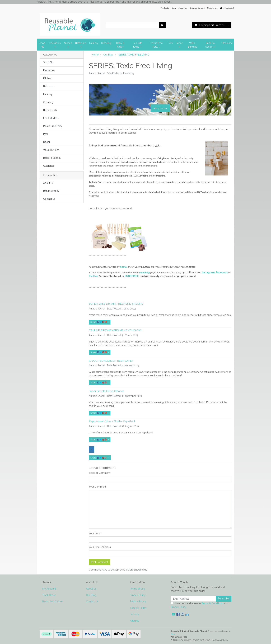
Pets (170, 43)
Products (165, 8)
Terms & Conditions (213, 603)
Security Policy (138, 608)
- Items (209, 25)
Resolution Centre (52, 601)
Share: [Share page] (99, 458)
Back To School (210, 45)
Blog (174, 8)
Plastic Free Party (156, 45)
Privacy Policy (138, 595)
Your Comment (97, 487)
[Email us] (173, 614)
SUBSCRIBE (132, 276)
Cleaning (106, 43)
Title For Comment (99, 473)
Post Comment (99, 562)
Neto (173, 634)
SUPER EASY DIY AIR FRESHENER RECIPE (116, 304)
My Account (49, 589)
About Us (183, 8)
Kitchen (68, 43)
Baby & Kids (120, 45)
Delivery (135, 614)
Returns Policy (51, 191)
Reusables (55, 43)
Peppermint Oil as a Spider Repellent (112, 421)
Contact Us (212, 8)
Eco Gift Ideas (137, 45)
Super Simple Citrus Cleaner (106, 391)
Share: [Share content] (99, 322)
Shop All (42, 45)
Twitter (93, 276)
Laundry (94, 43)
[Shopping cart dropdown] (229, 25)
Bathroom (81, 43)
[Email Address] (193, 599)
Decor (179, 43)
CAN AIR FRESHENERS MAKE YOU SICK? (115, 330)
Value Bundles (192, 45)
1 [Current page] (92, 449)
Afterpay (135, 621)
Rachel (124, 267)
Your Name (95, 533)
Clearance (227, 43)
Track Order (49, 595)
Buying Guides (197, 8)
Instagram (208, 272)
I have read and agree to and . (200, 605)
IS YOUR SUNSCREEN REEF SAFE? (111, 361)
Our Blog (91, 595)
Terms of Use (137, 589)
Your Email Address (100, 547)
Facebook (222, 272)
